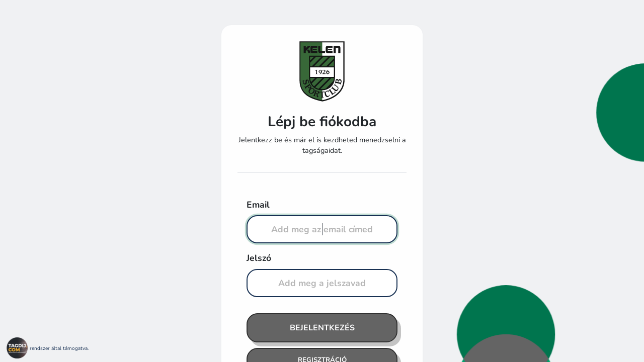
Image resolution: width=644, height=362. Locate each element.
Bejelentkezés (322, 328)
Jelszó (259, 258)
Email (258, 205)
